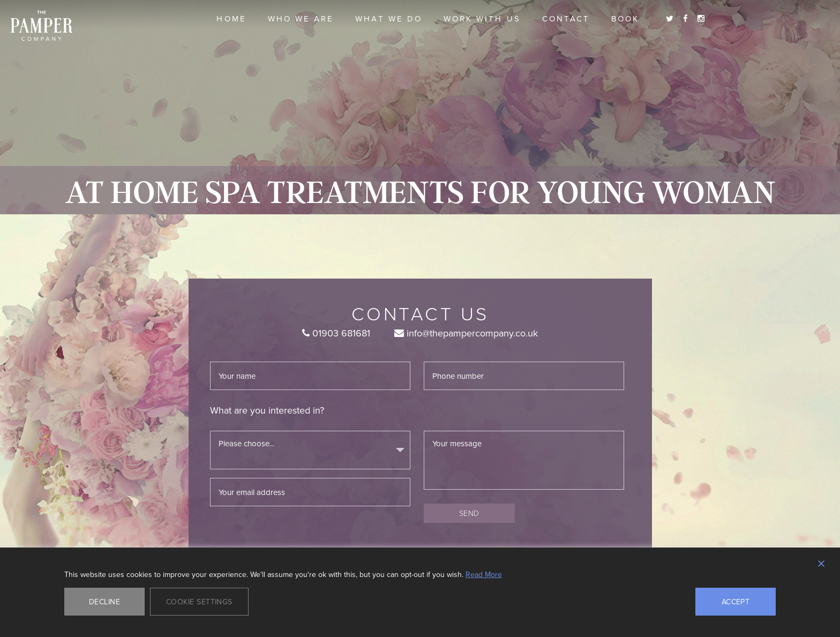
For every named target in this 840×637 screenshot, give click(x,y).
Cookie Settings (199, 602)
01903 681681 (336, 333)
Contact (566, 18)
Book (625, 18)
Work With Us (482, 18)
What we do (389, 18)
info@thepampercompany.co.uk (466, 333)
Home (231, 18)
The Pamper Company (42, 26)
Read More (484, 574)
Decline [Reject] (104, 602)
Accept (736, 602)
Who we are (301, 18)
